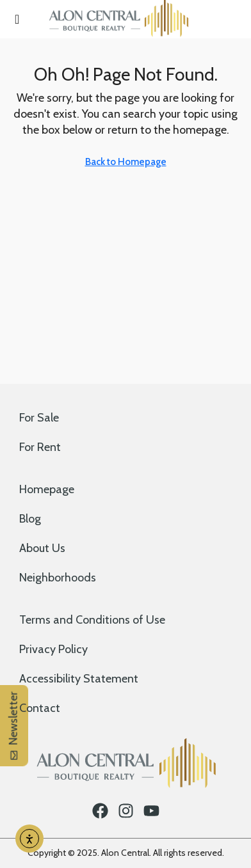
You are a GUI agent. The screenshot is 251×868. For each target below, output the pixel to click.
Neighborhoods (58, 578)
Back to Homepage (126, 162)
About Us (42, 548)
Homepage (47, 489)
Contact (40, 708)
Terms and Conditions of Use (92, 620)
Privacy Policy (53, 649)
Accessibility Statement (79, 679)
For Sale (39, 418)
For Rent (40, 447)
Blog (30, 519)
